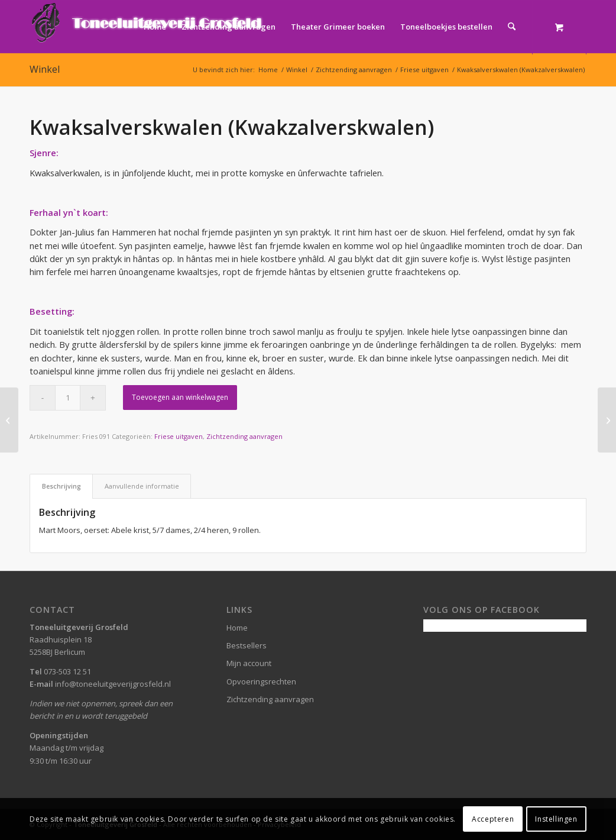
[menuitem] (155, 27)
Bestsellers (247, 645)
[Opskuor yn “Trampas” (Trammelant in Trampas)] (607, 420)
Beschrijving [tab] (61, 486)
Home (237, 628)
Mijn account (249, 663)
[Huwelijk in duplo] (9, 420)
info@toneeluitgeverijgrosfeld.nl (113, 684)
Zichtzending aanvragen (244, 436)
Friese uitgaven (179, 436)
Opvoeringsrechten (261, 681)
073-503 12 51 (67, 671)
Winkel (45, 69)
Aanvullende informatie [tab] (142, 486)
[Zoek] (512, 27)
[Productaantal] (68, 398)
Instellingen (556, 819)
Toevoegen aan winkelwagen (180, 397)
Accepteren (493, 819)
